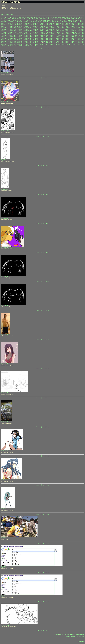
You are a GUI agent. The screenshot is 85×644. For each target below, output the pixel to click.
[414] (9, 40)
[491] (5, 44)
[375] (50, 37)
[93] (68, 20)
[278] (73, 31)
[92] (65, 20)
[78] (30, 20)
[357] (76, 35)
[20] (49, 17)
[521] (18, 46)
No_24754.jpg (4, 160)
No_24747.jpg (4, 363)
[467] (12, 43)
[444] (21, 41)
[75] (22, 20)
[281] (82, 31)
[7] (17, 17)
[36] (7, 19)
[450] (41, 41)
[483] (63, 43)
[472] (28, 43)
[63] (76, 19)
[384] (79, 37)
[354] (66, 35)
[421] (31, 40)
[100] (2, 22)
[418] (21, 40)
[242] (41, 29)
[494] (15, 44)
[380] (66, 37)
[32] (79, 17)
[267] (37, 31)
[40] (17, 19)
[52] (48, 19)
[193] (50, 26)
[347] (44, 35)
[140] (47, 23)
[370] (34, 37)
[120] (66, 22)
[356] (73, 35)
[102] (9, 22)
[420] (28, 40)
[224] (66, 28)
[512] (73, 44)
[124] (79, 22)
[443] (18, 41)
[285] (12, 32)
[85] (48, 20)
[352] (60, 35)
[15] (36, 17)
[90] (60, 20)
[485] (70, 43)
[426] (47, 40)
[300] (60, 32)
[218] (47, 28)
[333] (82, 34)
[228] (79, 28)
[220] (53, 28)
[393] (25, 38)
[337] (12, 35)
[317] (31, 34)
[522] (21, 46)
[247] (57, 29)
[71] (12, 20)
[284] (9, 32)
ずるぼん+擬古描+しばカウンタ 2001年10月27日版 (72, 635)
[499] (31, 44)
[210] (21, 28)
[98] (81, 20)
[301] (63, 32)
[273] (57, 31)
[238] (28, 29)
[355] (70, 35)
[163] (37, 25)
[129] (12, 23)
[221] (57, 28)
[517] (5, 46)
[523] (25, 46)
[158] (21, 25)
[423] (37, 40)
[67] (2, 20)
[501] (37, 44)
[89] (58, 20)
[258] (9, 31)
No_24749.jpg (4, 305)
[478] (47, 43)
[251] (70, 29)
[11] (26, 17)
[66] (83, 19)
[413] (5, 40)
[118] (59, 22)
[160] (28, 25)
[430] (60, 40)
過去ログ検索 (4, 14)
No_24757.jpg (4, 73)
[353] (63, 35)
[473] (31, 43)
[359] (82, 35)
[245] (50, 29)
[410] (79, 38)
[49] (40, 19)
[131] (18, 23)
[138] (41, 23)
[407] (70, 38)
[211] (25, 28)
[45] (30, 19)
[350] (53, 35)
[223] (63, 28)
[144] (60, 23)
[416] (15, 40)
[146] (66, 23)
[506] (53, 44)
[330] (73, 34)
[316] (28, 34)
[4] (12, 17)
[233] (12, 29)
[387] (5, 38)
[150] (79, 23)
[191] (44, 26)
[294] (41, 32)
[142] (53, 23)
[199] (70, 26)
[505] (50, 44)
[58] (63, 19)
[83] (43, 20)
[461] (76, 41)
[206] (9, 28)
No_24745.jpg (4, 422)
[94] (71, 20)
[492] (9, 44)
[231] (5, 29)
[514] (79, 44)
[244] (47, 29)
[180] (9, 26)
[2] (8, 17)
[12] (28, 17)
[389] (12, 38)
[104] (15, 22)
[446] (28, 41)
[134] (28, 23)
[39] (14, 19)
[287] (18, 32)
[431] (63, 40)
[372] (41, 37)
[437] (82, 40)
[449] (37, 41)
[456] (60, 41)
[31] (77, 17)
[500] (34, 44)
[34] (2, 19)
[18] (44, 17)
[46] (32, 19)
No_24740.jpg (4, 567)
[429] (57, 40)
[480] (53, 43)
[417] (18, 40)
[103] (12, 22)
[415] (12, 40)
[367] (25, 37)
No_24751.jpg (4, 247)
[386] (2, 38)
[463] (82, 41)
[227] (76, 28)
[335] (5, 35)
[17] (41, 17)
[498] (28, 44)
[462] (79, 41)
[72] (14, 20)
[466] (9, 43)
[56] (58, 19)
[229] (82, 28)
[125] (82, 22)
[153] (5, 25)
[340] (21, 35)
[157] (18, 25)
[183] (18, 26)
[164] (41, 25)
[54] (53, 19)
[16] (39, 17)
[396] (34, 38)
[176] (79, 25)
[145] (63, 23)
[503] (44, 44)
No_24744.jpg (4, 451)
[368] (28, 37)
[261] (18, 31)
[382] (73, 37)
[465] (5, 43)
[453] (50, 41)
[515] (82, 44)
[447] (31, 41)
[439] (5, 41)
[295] (44, 32)
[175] (76, 25)
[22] (54, 17)
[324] (53, 34)
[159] (25, 25)
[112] (40, 22)
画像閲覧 (11, 14)
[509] (63, 44)
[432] (66, 40)
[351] (57, 35)
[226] (73, 28)
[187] (31, 26)
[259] (12, 31)
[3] (10, 17)
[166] (47, 25)
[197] (63, 26)
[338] (15, 35)
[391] (18, 38)
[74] (20, 20)
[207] (12, 28)
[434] (73, 40)
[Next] (47, 49)
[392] (21, 38)
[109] (31, 22)
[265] (31, 31)
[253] (76, 29)
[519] (12, 46)
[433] (70, 40)
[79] (32, 20)
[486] (73, 43)
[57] (60, 19)
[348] (47, 35)
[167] (50, 25)
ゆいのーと (56, 635)
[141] (50, 23)
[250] (66, 29)
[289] (25, 32)
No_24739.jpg (4, 596)
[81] (37, 20)
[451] (44, 41)
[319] (37, 34)
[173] (70, 25)
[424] (41, 40)
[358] (79, 35)
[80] (35, 20)
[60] (68, 19)
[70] (9, 20)
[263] (25, 31)
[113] (44, 22)
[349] (50, 35)
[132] (21, 23)
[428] (53, 40)
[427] (50, 40)
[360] (2, 37)
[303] (70, 32)
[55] (55, 19)
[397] (37, 38)
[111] (37, 22)
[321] (44, 34)
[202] (79, 26)
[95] (73, 20)
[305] (76, 32)
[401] (50, 38)
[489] (82, 43)
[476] (41, 43)
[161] (31, 25)
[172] (66, 25)
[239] (31, 29)
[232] (9, 29)
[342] (28, 35)
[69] (7, 20)
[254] (79, 29)
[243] (44, 29)
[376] (53, 37)
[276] (66, 31)
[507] (57, 44)
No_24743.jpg (4, 480)
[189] (37, 26)
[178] (2, 26)
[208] (15, 28)
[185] (25, 26)
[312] (15, 34)
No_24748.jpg (4, 334)
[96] (76, 20)
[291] (31, 32)
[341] (25, 35)
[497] (25, 44)
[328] (66, 34)
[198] (66, 26)
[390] (15, 38)
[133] (25, 23)
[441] (12, 41)
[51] (45, 19)
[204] (2, 28)
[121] (69, 22)
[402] (53, 38)
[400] (47, 38)
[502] (41, 44)
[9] (21, 17)
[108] (28, 22)
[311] (12, 34)
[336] (9, 35)
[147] (70, 23)
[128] (9, 23)
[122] (72, 22)
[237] (25, 29)
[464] (2, 43)
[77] (27, 20)
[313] (18, 34)
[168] (53, 25)
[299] (57, 32)
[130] (15, 23)
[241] (37, 29)
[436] (79, 40)
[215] (37, 28)
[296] (47, 32)
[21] (51, 17)
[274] (60, 31)
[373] (44, 37)
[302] (66, 32)
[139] (44, 23)
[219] (50, 28)
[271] (50, 31)
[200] (73, 26)
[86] (50, 20)
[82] (40, 20)
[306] (79, 32)
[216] (41, 28)
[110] (34, 22)
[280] (79, 31)
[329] (69, 34)
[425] (44, 40)
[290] (28, 32)
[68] (4, 20)
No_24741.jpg (4, 538)
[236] (21, 29)
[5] (14, 17)
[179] (5, 26)
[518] (9, 46)
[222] (60, 28)
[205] (5, 28)
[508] (60, 44)
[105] (18, 22)
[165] (44, 25)
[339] (18, 35)
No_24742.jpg (4, 509)
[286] (15, 32)
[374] (47, 37)
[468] (15, 43)
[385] (82, 37)
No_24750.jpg (4, 276)
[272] (53, 31)
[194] (53, 26)
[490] (2, 44)
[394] (28, 38)
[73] (17, 20)
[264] (28, 31)
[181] (12, 26)
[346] (41, 35)
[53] (50, 19)
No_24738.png (5, 625)
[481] (57, 43)
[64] (78, 19)
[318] (34, 34)
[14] (33, 17)
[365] (18, 37)
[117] (56, 22)
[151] (82, 23)
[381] (70, 37)
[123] (75, 22)
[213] (31, 28)
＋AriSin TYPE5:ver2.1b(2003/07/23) (75, 636)
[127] (5, 23)
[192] (47, 26)
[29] (72, 17)
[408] (73, 38)
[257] (5, 31)
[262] (21, 31)
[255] (82, 29)
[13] (31, 17)
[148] (73, 23)
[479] (50, 43)
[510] (66, 44)
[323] (50, 34)
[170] (60, 25)
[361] (5, 37)
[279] (76, 31)
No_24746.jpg (4, 393)
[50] (43, 19)
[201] (76, 26)
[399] (44, 38)
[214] (34, 28)
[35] (4, 19)
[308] (2, 34)
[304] (73, 32)
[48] (37, 19)
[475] (37, 43)
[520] (15, 46)
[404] (60, 38)
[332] (79, 34)
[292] (34, 32)
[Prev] (38, 49)
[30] (74, 17)
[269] (44, 31)
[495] (18, 44)
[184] (21, 26)
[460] (73, 41)
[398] (41, 38)
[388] (9, 38)
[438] (2, 41)
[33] (82, 17)
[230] (2, 29)
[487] (76, 43)
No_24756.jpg (4, 102)
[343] (31, 35)
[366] (21, 37)
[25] (62, 17)
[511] (69, 44)
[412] (2, 40)
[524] (28, 46)
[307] (82, 32)
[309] (5, 34)
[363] (12, 37)
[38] (12, 19)
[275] (63, 31)
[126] (2, 23)
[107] (25, 22)
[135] (31, 23)
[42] (22, 19)
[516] (2, 46)
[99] (83, 20)
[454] (53, 41)
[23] (56, 17)
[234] (15, 29)
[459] (70, 41)
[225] (69, 28)
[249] (63, 29)
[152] (2, 25)
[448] (34, 41)
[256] (2, 31)
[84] (45, 20)
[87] (53, 20)
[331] (76, 34)
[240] (34, 29)
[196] (60, 26)
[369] (31, 37)
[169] (57, 25)
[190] (41, 26)
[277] (70, 31)
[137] (37, 23)
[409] (76, 38)
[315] (25, 34)
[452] (47, 41)
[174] (73, 25)
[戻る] (42, 49)
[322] (47, 34)
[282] (2, 32)
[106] (21, 22)
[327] (63, 34)
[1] (6, 17)
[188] (34, 26)
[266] (34, 31)
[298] (53, 32)
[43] (25, 19)
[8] (19, 17)
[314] (21, 34)
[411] (82, 38)
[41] (20, 19)
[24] (59, 17)
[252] (73, 29)
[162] (34, 25)
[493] (12, 44)
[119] (63, 22)
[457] (63, 41)
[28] (69, 17)
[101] (5, 22)
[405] (63, 38)
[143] (57, 23)
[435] (76, 40)
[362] (9, 37)
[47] (35, 19)
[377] (57, 37)
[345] (37, 35)
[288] (21, 32)
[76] (25, 20)
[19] (46, 17)
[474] (34, 43)
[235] (18, 29)
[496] (21, 44)
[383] (76, 37)
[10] (23, 17)
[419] (25, 40)
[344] (34, 35)
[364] (15, 37)
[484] (66, 43)
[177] (82, 25)
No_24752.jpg (4, 218)
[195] (57, 26)
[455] (57, 41)
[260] (15, 31)
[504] (47, 44)
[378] (60, 37)
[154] (9, 25)
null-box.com (81, 641)
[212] (28, 28)
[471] (25, 43)
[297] (50, 32)
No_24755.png (5, 131)
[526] (34, 46)
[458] (66, 41)
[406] (66, 38)
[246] (53, 29)
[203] (82, 26)
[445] (25, 41)
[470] (21, 43)
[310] (9, 34)
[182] (15, 26)
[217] (44, 28)
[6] (16, 17)
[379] (63, 37)
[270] (47, 31)
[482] (60, 43)
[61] (71, 19)
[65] (81, 19)
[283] (5, 32)
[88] (55, 20)
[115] (50, 22)
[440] (9, 41)
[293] (37, 32)
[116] (53, 22)
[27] (67, 17)
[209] (18, 28)
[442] (15, 41)
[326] (60, 34)
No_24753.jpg (4, 189)
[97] (78, 20)
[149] (76, 23)
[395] (31, 38)
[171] (63, 25)
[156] (15, 25)
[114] (47, 22)
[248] (60, 29)
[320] (41, 34)
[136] (34, 23)
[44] (27, 19)
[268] (41, 31)
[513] (76, 44)
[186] (28, 26)
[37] (9, 19)
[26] (64, 17)
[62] (73, 19)
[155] (12, 25)
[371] (37, 37)
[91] (63, 20)
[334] (2, 35)
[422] (34, 40)
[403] (57, 38)
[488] (79, 43)
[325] (57, 34)
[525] (31, 46)
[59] (65, 19)
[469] (18, 43)
